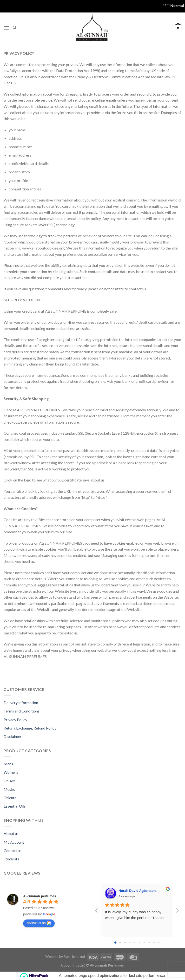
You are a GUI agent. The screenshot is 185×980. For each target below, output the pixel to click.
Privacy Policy (15, 720)
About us (11, 833)
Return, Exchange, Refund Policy (30, 728)
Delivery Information (21, 703)
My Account (14, 842)
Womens (11, 772)
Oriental (10, 798)
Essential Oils (15, 806)
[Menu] (7, 28)
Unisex (9, 781)
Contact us (13, 850)
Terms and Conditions (22, 711)
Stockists (11, 859)
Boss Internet (74, 957)
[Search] (15, 28)
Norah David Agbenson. (138, 891)
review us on (39, 923)
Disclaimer (13, 736)
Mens (8, 764)
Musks (9, 789)
